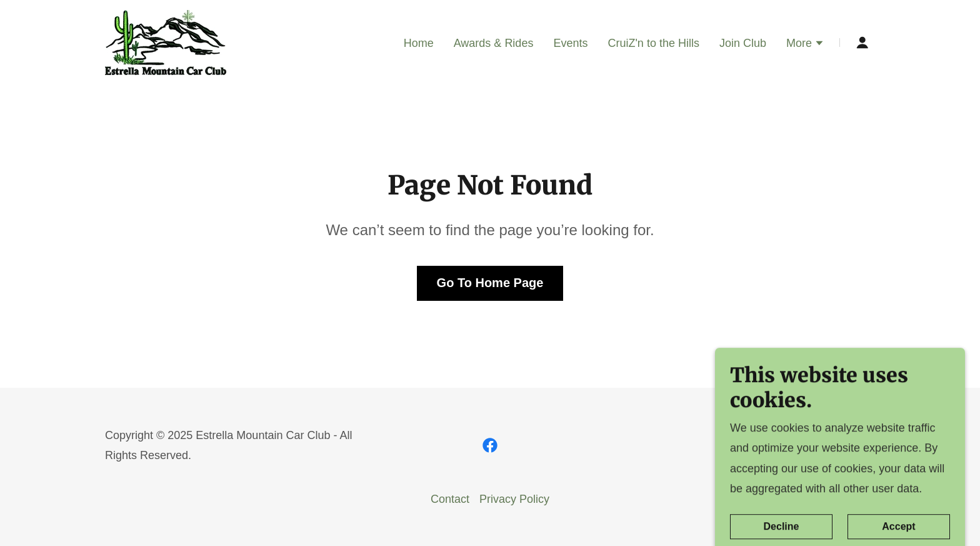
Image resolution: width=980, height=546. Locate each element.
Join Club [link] (743, 43)
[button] (805, 44)
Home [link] (419, 43)
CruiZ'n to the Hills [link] (653, 43)
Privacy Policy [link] (514, 499)
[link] (166, 42)
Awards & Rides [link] (494, 43)
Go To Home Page (490, 283)
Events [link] (570, 43)
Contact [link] (450, 499)
